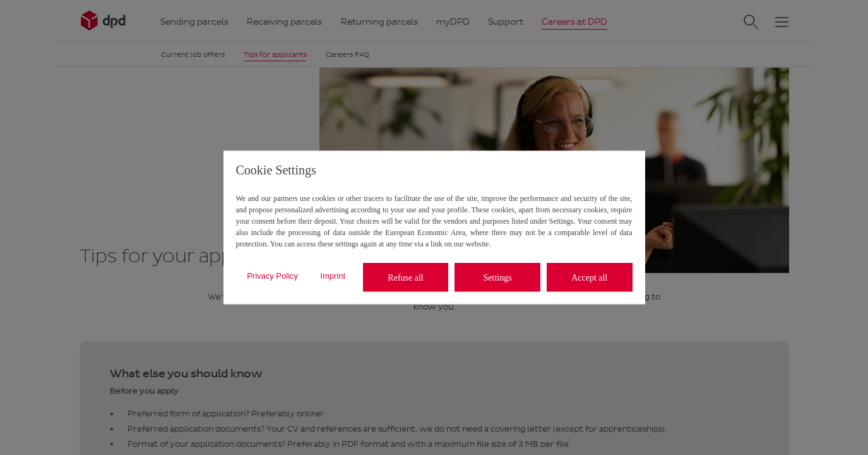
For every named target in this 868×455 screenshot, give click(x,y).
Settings (498, 277)
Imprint (333, 275)
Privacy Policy (272, 275)
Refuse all (405, 277)
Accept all (589, 277)
